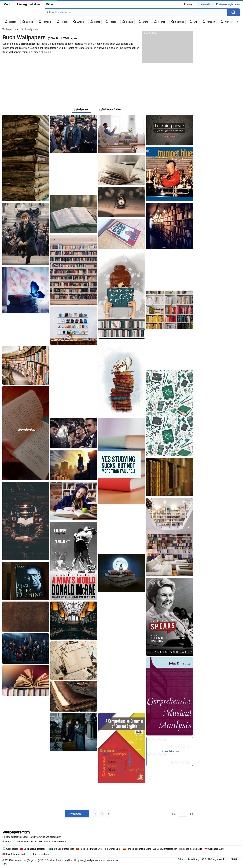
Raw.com (59, 842)
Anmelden (206, 4)
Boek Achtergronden (167, 849)
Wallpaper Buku (216, 849)
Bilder (50, 4)
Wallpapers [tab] (81, 109)
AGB (204, 859)
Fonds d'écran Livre (193, 849)
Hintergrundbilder (29, 4)
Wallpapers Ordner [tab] (110, 109)
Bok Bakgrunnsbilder (16, 854)
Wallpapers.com (10, 29)
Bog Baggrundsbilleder (35, 849)
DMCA (234, 859)
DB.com (44, 842)
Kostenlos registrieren (228, 4)
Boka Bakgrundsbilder (63, 849)
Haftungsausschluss (218, 859)
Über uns (7, 842)
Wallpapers (12, 849)
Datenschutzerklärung (188, 859)
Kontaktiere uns (21, 842)
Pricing (188, 4)
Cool (7, 4)
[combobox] (136, 12)
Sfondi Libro (114, 849)
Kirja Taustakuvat (41, 854)
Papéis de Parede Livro (91, 849)
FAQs (34, 842)
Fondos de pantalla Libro (139, 849)
